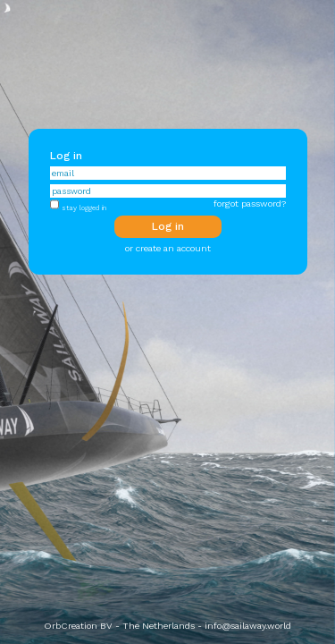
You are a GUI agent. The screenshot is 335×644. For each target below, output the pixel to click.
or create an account (168, 248)
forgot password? (250, 203)
